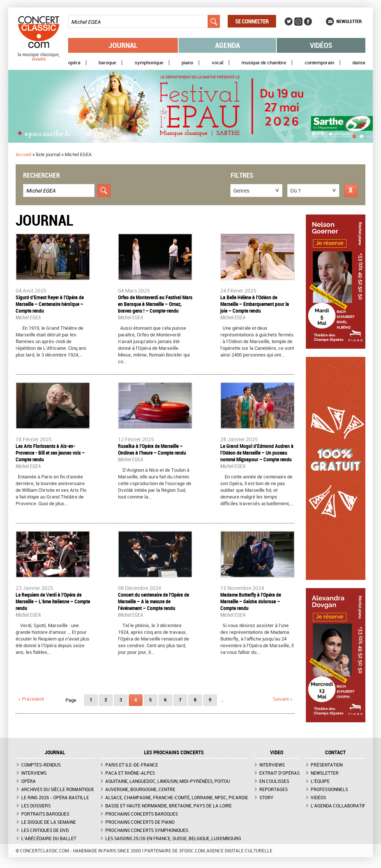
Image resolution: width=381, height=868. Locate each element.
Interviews (34, 773)
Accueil (23, 154)
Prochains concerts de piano (140, 822)
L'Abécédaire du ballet (49, 838)
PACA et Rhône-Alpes (130, 773)
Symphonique (149, 63)
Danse (359, 63)
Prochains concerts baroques (142, 814)
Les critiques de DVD (45, 830)
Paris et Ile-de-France (132, 765)
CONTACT (335, 752)
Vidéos (321, 45)
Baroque (107, 63)
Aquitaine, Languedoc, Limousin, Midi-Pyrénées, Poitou (168, 781)
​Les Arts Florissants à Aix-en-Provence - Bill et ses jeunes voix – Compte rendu (50, 453)
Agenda (228, 45)
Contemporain (319, 63)
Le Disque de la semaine (49, 822)
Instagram (298, 22)
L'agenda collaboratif (338, 806)
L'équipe (320, 781)
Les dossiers (36, 806)
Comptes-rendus (41, 765)
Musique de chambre (264, 63)
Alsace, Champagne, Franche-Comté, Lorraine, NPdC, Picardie (177, 797)
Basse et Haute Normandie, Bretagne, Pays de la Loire (169, 806)
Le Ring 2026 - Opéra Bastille (55, 797)
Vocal (217, 63)
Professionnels (329, 789)
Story (266, 797)
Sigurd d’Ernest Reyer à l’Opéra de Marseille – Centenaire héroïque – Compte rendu (50, 304)
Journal (123, 45)
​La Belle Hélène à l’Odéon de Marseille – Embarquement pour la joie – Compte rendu (255, 304)
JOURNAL (55, 752)
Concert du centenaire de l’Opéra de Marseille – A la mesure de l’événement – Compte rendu (153, 601)
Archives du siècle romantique (58, 789)
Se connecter (252, 21)
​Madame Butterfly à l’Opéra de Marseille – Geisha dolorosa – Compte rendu (251, 601)
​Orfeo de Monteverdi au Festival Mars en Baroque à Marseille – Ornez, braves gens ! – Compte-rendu (155, 304)
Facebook (308, 22)
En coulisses (274, 781)
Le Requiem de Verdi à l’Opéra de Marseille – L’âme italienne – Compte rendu (53, 601)
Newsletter (349, 21)
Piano (187, 63)
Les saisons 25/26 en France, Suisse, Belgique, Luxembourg (173, 838)
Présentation (327, 765)
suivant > (283, 699)
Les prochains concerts (174, 752)
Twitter (289, 22)
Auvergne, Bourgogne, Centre (140, 789)
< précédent (31, 699)
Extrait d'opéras (279, 773)
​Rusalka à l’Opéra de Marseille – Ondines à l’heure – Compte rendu (152, 449)
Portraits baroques (45, 814)
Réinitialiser (351, 191)
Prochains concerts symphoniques (147, 830)
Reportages (273, 789)
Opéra (74, 63)
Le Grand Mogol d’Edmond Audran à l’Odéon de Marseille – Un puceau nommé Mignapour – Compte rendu (257, 453)
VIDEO (277, 752)
